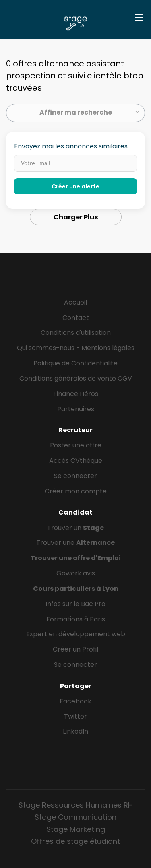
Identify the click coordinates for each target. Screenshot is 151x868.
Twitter (75, 716)
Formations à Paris (76, 619)
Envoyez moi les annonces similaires (71, 146)
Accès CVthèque (76, 461)
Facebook (75, 701)
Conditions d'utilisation (76, 333)
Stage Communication (75, 817)
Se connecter (75, 476)
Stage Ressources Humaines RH (76, 805)
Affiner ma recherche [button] (76, 112)
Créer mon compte (76, 491)
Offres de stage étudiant (75, 841)
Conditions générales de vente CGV (76, 378)
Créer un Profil (75, 649)
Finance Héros (76, 394)
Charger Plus (76, 217)
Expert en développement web (76, 634)
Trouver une (75, 543)
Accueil (75, 302)
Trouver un (75, 528)
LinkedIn (75, 731)
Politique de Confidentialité (75, 363)
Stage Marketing (76, 829)
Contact (76, 318)
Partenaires (76, 409)
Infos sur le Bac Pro (75, 604)
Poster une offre (76, 445)
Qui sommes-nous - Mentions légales (76, 348)
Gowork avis (76, 573)
